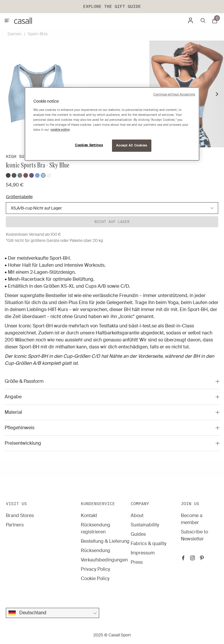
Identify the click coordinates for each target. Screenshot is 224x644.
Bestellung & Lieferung (105, 541)
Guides (138, 534)
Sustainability (145, 525)
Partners (15, 525)
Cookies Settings (89, 145)
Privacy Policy (95, 569)
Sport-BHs (38, 34)
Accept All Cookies (132, 145)
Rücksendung (96, 550)
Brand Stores (20, 515)
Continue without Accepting (174, 94)
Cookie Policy (95, 578)
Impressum (143, 553)
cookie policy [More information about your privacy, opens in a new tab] (60, 130)
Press (137, 562)
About (137, 515)
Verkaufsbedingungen (104, 560)
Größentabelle (19, 197)
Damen (14, 34)
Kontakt (89, 515)
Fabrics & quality (148, 543)
